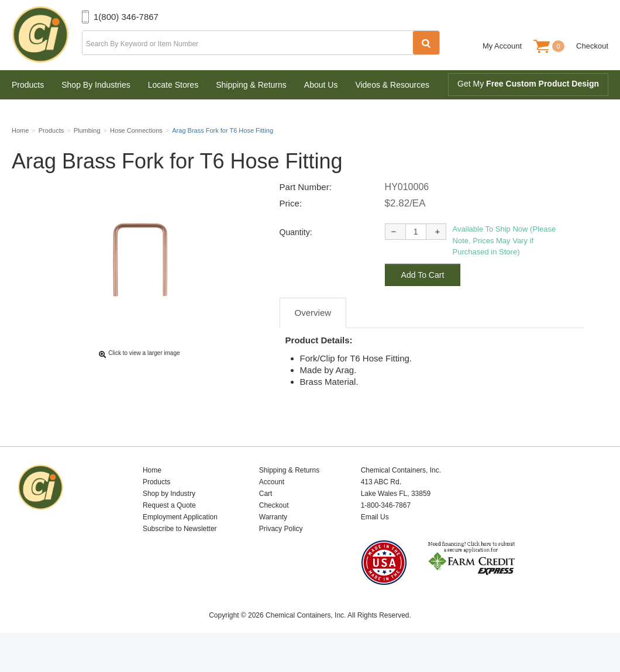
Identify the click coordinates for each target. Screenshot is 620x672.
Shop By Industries (96, 85)
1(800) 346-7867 (126, 17)
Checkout (592, 46)
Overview (313, 340)
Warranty (273, 545)
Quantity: (296, 260)
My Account (502, 46)
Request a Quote (169, 533)
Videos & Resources (392, 85)
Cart (266, 521)
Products (28, 85)
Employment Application (180, 545)
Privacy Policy (281, 556)
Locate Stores (173, 85)
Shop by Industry (169, 521)
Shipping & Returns (251, 85)
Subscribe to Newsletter (180, 556)
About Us (321, 85)
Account (272, 509)
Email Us (375, 545)
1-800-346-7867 (386, 533)
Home (152, 498)
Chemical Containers (47, 35)
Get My (528, 84)
